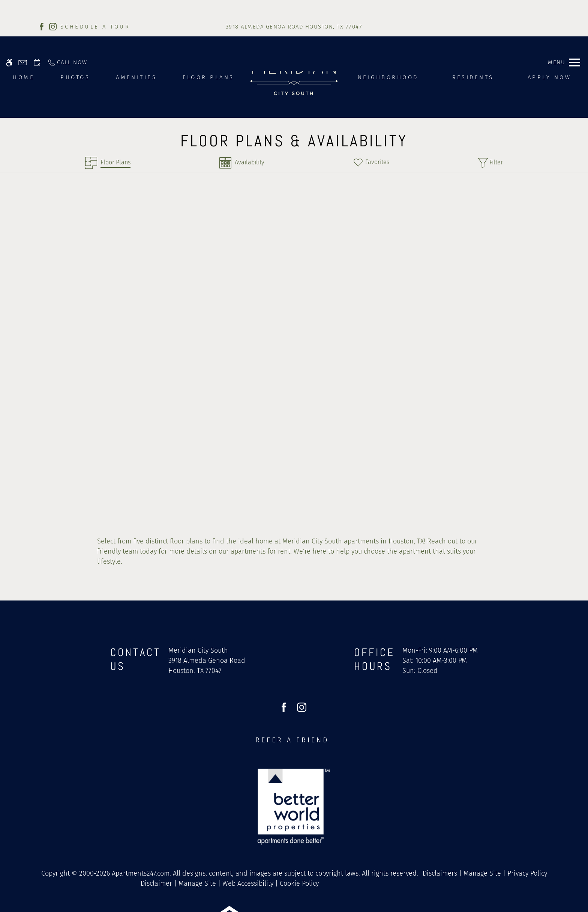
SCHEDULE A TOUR (95, 27)
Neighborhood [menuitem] (388, 77)
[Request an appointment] (37, 8)
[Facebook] (42, 26)
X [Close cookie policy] (579, 880)
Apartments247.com (141, 819)
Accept (458, 891)
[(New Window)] (207, 612)
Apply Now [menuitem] (549, 77)
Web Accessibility (248, 829)
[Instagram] (53, 26)
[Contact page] (23, 8)
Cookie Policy (299, 829)
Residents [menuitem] (473, 77)
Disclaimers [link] (440, 819)
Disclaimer (156, 829)
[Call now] (67, 8)
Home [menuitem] (24, 77)
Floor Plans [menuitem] (208, 77)
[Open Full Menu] (564, 8)
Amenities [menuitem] (136, 77)
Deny (493, 891)
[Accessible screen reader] (9, 8)
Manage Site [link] (482, 819)
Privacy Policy (527, 819)
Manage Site (197, 829)
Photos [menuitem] (75, 77)
